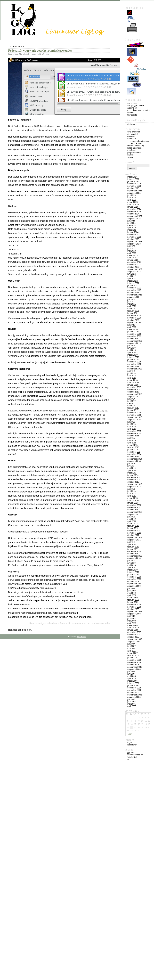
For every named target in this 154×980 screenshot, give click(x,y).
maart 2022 (132, 281)
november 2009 (134, 579)
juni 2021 (131, 302)
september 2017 (135, 394)
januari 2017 (133, 410)
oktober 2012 (133, 510)
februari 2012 (133, 526)
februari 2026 (133, 179)
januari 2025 (133, 207)
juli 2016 (131, 422)
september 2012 (135, 512)
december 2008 (134, 605)
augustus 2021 (134, 297)
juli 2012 (131, 517)
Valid (132, 757)
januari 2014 (133, 475)
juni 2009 (131, 591)
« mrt (130, 734)
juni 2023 (131, 249)
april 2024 (132, 228)
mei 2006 (132, 676)
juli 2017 (131, 399)
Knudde (131, 113)
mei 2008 (132, 621)
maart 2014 (132, 473)
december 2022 (134, 262)
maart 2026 (132, 177)
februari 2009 (133, 600)
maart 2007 (132, 653)
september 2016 (135, 417)
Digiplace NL (132, 124)
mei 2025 (132, 198)
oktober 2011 (133, 535)
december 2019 (134, 334)
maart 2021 (132, 309)
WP (129, 759)
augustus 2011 (134, 540)
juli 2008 (131, 616)
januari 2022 (133, 286)
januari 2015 (133, 450)
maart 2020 (132, 329)
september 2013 (135, 484)
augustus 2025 (134, 193)
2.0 (130, 752)
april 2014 (132, 471)
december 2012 (134, 505)
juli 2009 (131, 588)
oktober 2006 (133, 665)
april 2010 (132, 568)
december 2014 (134, 452)
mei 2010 (132, 565)
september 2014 (135, 459)
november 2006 (134, 662)
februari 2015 (133, 447)
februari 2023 (133, 258)
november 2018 (134, 364)
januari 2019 (133, 359)
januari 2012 (133, 528)
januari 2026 (133, 181)
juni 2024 (131, 223)
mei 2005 (132, 704)
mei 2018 (132, 376)
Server (130, 157)
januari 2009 (133, 602)
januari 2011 (133, 549)
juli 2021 (131, 299)
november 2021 (134, 290)
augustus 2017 (134, 397)
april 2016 (132, 429)
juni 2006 (131, 674)
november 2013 (134, 480)
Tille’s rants (132, 115)
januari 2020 (133, 332)
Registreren (132, 745)
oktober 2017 (133, 392)
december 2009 (134, 577)
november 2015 (134, 433)
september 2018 (135, 369)
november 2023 (134, 237)
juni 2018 (131, 373)
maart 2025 (132, 202)
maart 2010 (132, 570)
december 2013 (134, 477)
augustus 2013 (134, 487)
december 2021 (134, 288)
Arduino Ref (132, 108)
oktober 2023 (133, 239)
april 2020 (132, 327)
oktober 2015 (133, 436)
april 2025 (132, 200)
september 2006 (135, 667)
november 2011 (134, 533)
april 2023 (132, 253)
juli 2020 (131, 325)
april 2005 (132, 706)
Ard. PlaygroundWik (136, 106)
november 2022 (134, 265)
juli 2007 (131, 644)
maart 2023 (132, 255)
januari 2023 (133, 260)
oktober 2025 (133, 188)
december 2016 (134, 413)
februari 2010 (133, 572)
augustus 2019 (134, 343)
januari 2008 (133, 630)
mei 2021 (132, 304)
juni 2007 (131, 646)
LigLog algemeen (134, 148)
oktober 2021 (133, 293)
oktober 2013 (133, 482)
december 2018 (134, 362)
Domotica (131, 136)
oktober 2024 (133, 214)
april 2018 (132, 378)
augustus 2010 (134, 558)
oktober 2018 (133, 367)
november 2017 (134, 390)
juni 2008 (131, 619)
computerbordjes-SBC (139, 141)
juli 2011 (131, 542)
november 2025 (134, 186)
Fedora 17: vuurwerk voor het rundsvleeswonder (40, 51)
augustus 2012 (134, 514)
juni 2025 (131, 195)
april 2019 (132, 353)
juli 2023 (131, 246)
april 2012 (132, 521)
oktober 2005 (133, 693)
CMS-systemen (134, 132)
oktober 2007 (133, 637)
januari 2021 (133, 313)
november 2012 (134, 507)
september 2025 (135, 191)
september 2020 (135, 323)
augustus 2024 (134, 219)
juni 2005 (131, 702)
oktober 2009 (133, 581)
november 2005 (134, 690)
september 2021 (135, 295)
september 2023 (135, 242)
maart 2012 (132, 524)
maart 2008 (132, 625)
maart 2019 (132, 355)
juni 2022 (131, 274)
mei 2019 (132, 350)
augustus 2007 (134, 642)
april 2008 (132, 623)
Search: (131, 162)
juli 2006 (131, 672)
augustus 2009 (134, 586)
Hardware (132, 139)
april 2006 (132, 679)
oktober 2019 (133, 339)
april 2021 (132, 306)
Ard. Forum (132, 103)
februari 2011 (133, 547)
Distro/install (24, 54)
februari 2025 (133, 205)
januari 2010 (133, 575)
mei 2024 (132, 225)
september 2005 (135, 695)
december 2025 (134, 184)
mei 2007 (132, 649)
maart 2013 (132, 498)
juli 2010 (131, 561)
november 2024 (134, 212)
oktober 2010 (133, 554)
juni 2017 (131, 401)
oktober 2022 (133, 267)
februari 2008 (133, 628)
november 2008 (134, 607)
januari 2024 (133, 232)
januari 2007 (133, 658)
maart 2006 (132, 681)
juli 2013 (131, 489)
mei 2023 (132, 251)
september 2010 (135, 556)
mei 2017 (132, 403)
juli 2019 (131, 346)
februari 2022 (133, 283)
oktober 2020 (133, 320)
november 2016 (134, 415)
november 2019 (134, 336)
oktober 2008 (133, 609)
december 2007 (134, 632)
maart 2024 (132, 230)
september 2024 (135, 216)
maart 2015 (132, 445)
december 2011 (134, 531)
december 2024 (134, 209)
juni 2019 (131, 348)
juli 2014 (131, 464)
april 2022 (132, 279)
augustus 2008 (134, 614)
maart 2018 (132, 380)
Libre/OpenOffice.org (136, 146)
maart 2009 (132, 598)
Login (130, 743)
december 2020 (134, 316)
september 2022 (135, 269)
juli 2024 (131, 221)
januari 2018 (133, 385)
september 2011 (135, 538)
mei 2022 (132, 276)
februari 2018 (133, 383)
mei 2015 (132, 441)
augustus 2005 (134, 697)
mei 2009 (132, 593)
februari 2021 (133, 311)
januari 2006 (133, 686)
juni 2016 (131, 424)
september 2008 (135, 612)
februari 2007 (133, 655)
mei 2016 (132, 427)
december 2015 (134, 431)
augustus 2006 (134, 669)
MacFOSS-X (132, 150)
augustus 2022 (134, 272)
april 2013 (132, 496)
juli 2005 (131, 699)
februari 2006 (133, 683)
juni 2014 (131, 466)
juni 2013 (131, 491)
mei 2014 (132, 468)
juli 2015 (131, 438)
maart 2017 (132, 406)
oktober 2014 (133, 457)
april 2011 (132, 545)
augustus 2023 (134, 244)
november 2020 (134, 318)
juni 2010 (131, 563)
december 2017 (134, 387)
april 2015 (132, 443)
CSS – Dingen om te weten (139, 110)
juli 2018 (131, 371)
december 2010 (134, 551)
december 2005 (134, 688)
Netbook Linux (136, 143)
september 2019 (135, 341)
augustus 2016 (134, 420)
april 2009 (132, 595)
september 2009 (135, 584)
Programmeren (134, 153)
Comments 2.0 (135, 755)
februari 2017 (133, 408)
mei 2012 (132, 519)
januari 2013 (133, 503)
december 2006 (134, 660)
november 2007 (134, 635)
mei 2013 (132, 494)
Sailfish (130, 155)
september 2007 (135, 639)
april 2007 (132, 651)
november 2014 (134, 454)
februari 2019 (133, 357)
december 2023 (134, 235)
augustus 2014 (134, 461)
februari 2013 (133, 501)
